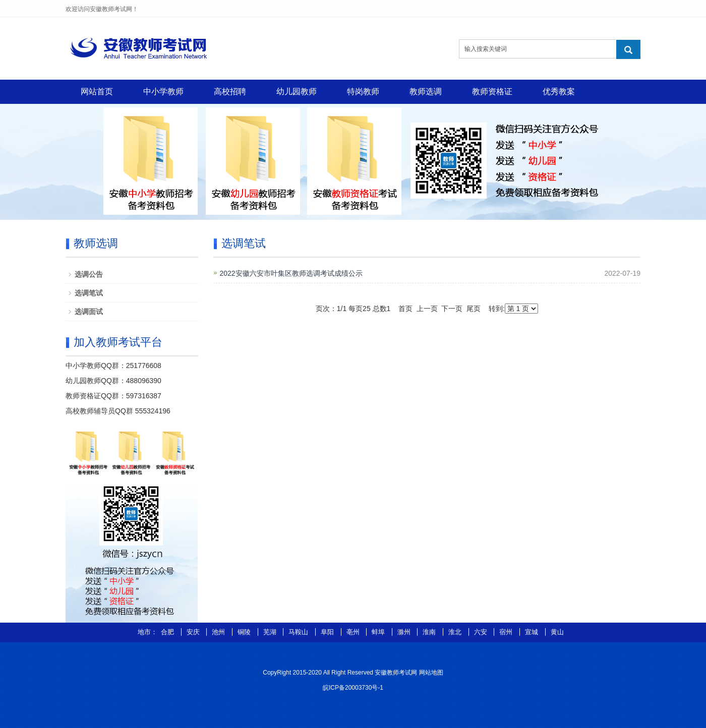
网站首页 (97, 92)
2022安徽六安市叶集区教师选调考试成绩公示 (291, 273)
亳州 (354, 632)
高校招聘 (230, 92)
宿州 (507, 632)
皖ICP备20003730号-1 (353, 688)
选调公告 (89, 274)
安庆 (194, 632)
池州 (219, 632)
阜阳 (328, 632)
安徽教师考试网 (396, 673)
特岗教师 (363, 92)
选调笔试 (89, 293)
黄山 (557, 632)
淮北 (456, 632)
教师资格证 (492, 92)
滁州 (405, 632)
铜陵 (245, 632)
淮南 (430, 632)
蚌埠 (379, 632)
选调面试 (89, 312)
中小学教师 (163, 92)
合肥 (168, 632)
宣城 (533, 632)
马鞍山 (299, 632)
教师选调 (426, 92)
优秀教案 (559, 92)
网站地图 (431, 673)
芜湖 (271, 632)
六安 (482, 632)
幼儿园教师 (297, 92)
